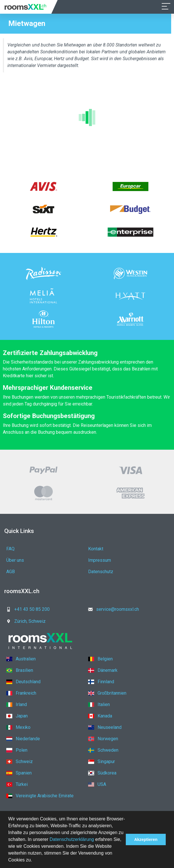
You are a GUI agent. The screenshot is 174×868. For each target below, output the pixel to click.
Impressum (100, 560)
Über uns (15, 560)
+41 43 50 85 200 (26, 609)
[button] (34, 861)
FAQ (10, 549)
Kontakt (96, 549)
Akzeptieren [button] (146, 839)
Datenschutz (101, 572)
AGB (11, 572)
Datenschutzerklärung (72, 839)
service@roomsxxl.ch (112, 609)
